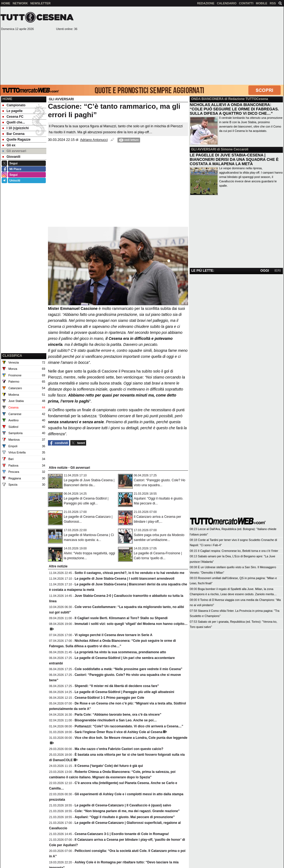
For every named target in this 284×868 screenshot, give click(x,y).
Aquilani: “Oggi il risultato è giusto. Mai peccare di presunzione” (125, 817)
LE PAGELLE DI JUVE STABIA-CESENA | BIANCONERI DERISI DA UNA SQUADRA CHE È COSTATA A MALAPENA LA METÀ (234, 159)
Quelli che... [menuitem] (14, 122)
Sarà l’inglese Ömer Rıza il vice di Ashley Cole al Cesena (119, 732)
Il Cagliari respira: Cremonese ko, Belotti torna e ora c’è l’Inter (238, 551)
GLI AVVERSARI (204, 149)
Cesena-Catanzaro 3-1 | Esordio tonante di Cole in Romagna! (122, 834)
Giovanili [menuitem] (11, 157)
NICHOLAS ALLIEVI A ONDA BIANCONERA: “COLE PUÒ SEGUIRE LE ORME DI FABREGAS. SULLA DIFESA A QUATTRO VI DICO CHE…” (234, 109)
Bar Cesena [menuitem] (13, 134)
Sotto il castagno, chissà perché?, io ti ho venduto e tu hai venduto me (130, 573)
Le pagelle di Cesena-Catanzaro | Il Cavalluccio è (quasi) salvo (123, 805)
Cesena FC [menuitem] (13, 117)
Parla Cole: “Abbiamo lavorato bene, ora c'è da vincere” (118, 715)
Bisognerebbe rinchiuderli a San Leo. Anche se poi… (116, 720)
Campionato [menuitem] (14, 105)
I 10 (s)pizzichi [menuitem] (16, 128)
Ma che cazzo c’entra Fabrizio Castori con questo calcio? (119, 749)
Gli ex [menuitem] (9, 145)
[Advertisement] (181, 45)
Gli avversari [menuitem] (14, 151)
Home (7, 99)
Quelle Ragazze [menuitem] (16, 140)
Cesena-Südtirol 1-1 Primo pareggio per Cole (109, 698)
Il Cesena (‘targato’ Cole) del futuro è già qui (109, 766)
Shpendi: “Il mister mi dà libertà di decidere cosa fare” (117, 686)
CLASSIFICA (12, 356)
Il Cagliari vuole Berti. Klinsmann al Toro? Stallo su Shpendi (121, 618)
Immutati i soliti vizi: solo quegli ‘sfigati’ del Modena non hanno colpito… (131, 624)
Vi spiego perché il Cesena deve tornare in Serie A (114, 635)
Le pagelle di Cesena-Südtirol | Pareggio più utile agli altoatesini (124, 692)
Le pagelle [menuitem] (13, 111)
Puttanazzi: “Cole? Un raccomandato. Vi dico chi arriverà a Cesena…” (129, 726)
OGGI (265, 271)
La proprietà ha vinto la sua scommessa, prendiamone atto (120, 652)
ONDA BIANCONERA (207, 99)
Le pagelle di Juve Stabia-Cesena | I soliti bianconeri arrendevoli (125, 579)
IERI (278, 271)
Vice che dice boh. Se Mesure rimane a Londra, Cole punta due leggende (131, 738)
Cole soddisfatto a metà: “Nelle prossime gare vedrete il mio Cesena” (129, 669)
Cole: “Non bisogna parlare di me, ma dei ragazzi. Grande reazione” (127, 811)
